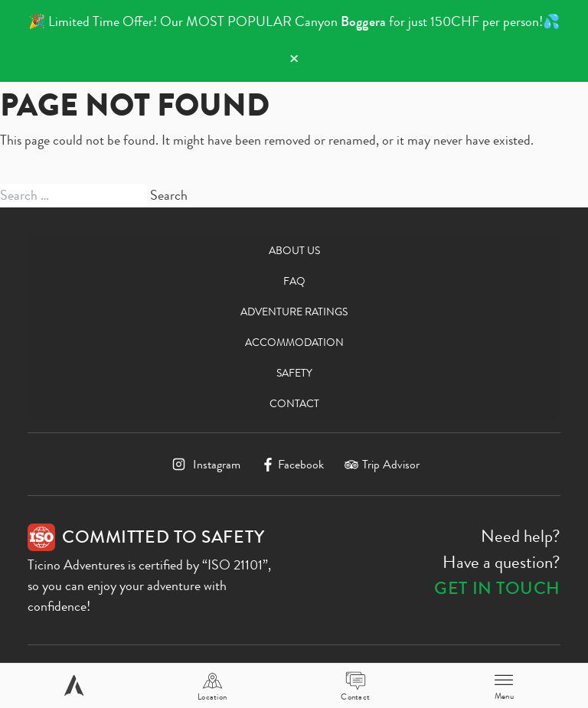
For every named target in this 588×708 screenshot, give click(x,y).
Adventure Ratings (294, 312)
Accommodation (294, 342)
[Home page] (74, 685)
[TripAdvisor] (382, 465)
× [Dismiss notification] (294, 59)
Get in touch (497, 588)
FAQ (294, 281)
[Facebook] (293, 465)
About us (294, 250)
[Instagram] (204, 464)
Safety (294, 373)
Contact (294, 403)
